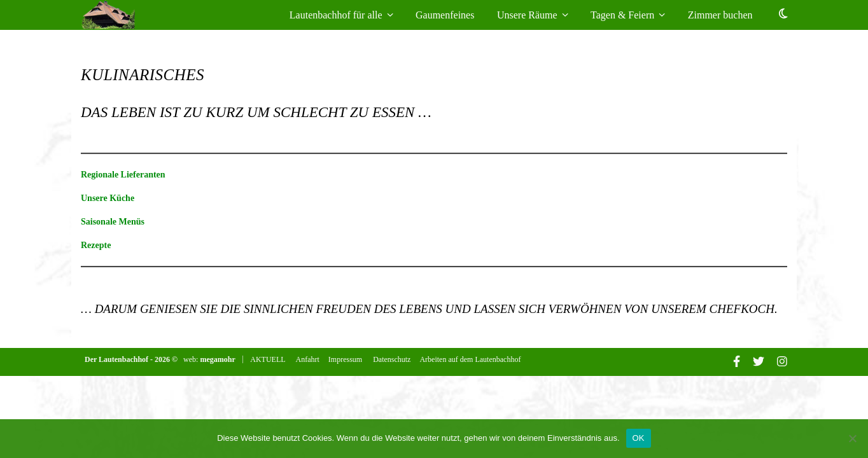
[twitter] (759, 363)
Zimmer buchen (723, 15)
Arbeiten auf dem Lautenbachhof (470, 359)
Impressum (345, 359)
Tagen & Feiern (622, 15)
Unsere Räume (527, 15)
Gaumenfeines (445, 15)
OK (639, 438)
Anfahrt (308, 359)
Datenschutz (392, 359)
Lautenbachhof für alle (336, 15)
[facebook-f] (738, 363)
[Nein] (852, 438)
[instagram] (782, 363)
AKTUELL (268, 359)
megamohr (218, 359)
